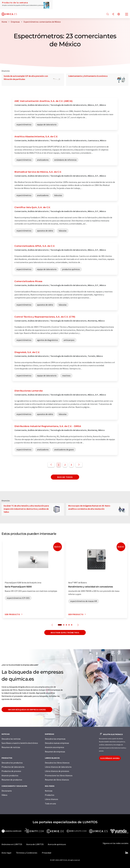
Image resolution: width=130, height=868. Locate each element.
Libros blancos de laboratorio (58, 767)
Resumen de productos (12, 780)
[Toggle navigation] (127, 15)
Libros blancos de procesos (57, 771)
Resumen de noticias (11, 747)
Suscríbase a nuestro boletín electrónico (20, 743)
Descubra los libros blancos (57, 763)
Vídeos (4, 795)
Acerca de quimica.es (57, 844)
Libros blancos (51, 799)
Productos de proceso (11, 771)
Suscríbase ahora (110, 758)
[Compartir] (113, 14)
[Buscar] (108, 14)
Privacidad (46, 853)
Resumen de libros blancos (57, 780)
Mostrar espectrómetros (65, 633)
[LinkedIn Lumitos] (127, 853)
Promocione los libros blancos (59, 775)
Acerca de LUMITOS (35, 844)
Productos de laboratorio (13, 767)
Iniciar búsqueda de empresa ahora (27, 710)
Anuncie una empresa (54, 747)
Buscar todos (65, 477)
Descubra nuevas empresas (57, 743)
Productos (50, 795)
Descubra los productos (12, 763)
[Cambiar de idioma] (119, 14)
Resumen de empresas (55, 752)
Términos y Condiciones (27, 853)
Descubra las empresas (55, 739)
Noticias (49, 791)
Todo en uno (50, 804)
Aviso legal (6, 853)
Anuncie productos (10, 775)
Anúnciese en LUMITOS (12, 844)
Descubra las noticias (11, 739)
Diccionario (7, 791)
